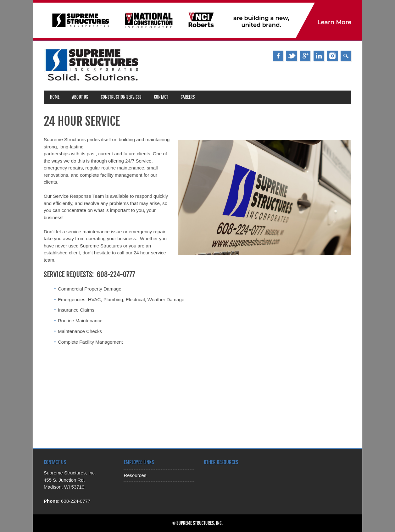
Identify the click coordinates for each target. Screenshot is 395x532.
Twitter (292, 56)
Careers (188, 97)
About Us (80, 97)
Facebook (278, 56)
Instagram (332, 56)
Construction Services (121, 97)
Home (55, 97)
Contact (161, 97)
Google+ (305, 56)
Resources (135, 475)
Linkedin (319, 56)
